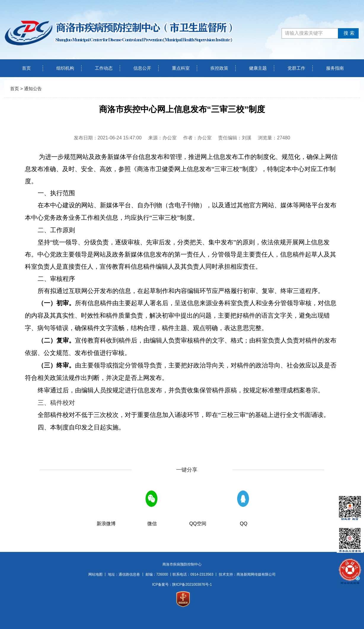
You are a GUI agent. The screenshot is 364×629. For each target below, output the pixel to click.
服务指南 (335, 68)
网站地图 (95, 574)
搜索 (348, 33)
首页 (26, 68)
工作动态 (104, 68)
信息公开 (142, 68)
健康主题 (258, 68)
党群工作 (296, 68)
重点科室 (181, 68)
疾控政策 (219, 68)
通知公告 (33, 89)
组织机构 (65, 68)
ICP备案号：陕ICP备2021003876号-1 (182, 585)
